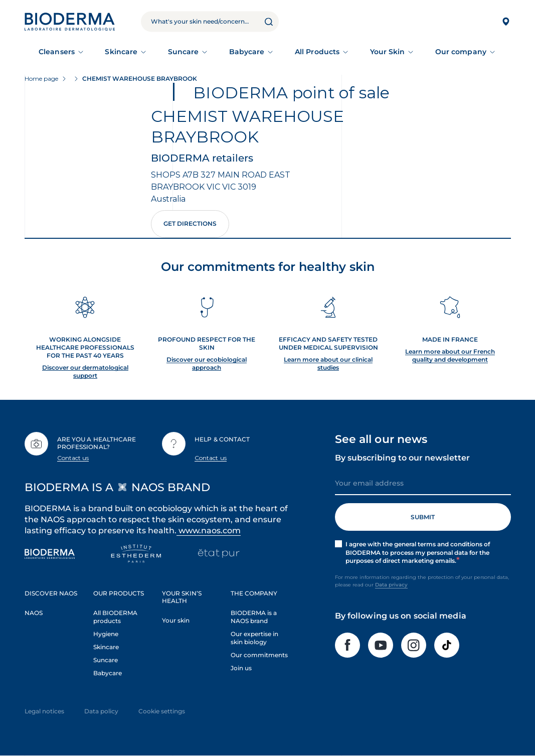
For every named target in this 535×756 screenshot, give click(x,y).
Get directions (190, 223)
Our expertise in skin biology (254, 638)
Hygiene (106, 634)
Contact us (73, 458)
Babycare (247, 52)
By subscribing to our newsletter (402, 458)
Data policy (101, 711)
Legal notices (44, 711)
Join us (241, 668)
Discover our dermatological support (85, 371)
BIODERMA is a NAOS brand (254, 617)
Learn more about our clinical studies (328, 363)
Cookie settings (162, 711)
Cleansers (57, 52)
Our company (461, 52)
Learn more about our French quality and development (450, 355)
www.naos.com (209, 531)
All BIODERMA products (115, 617)
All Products (317, 52)
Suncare (184, 52)
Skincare (121, 52)
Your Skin (388, 52)
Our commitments (259, 655)
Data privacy (391, 585)
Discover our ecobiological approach (207, 363)
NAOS (34, 613)
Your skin (176, 620)
